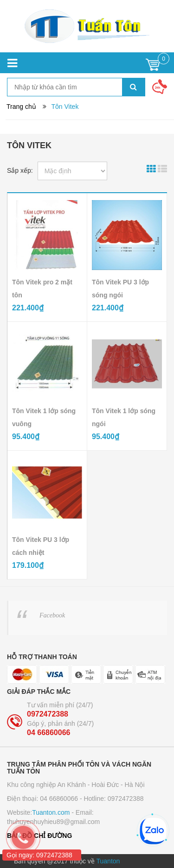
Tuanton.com (51, 812)
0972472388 (48, 714)
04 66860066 (48, 733)
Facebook (52, 615)
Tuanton (108, 861)
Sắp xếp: (20, 170)
